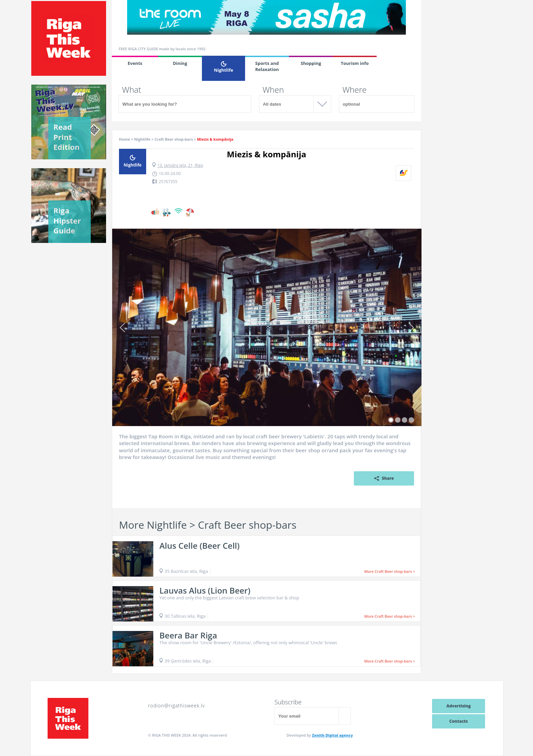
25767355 (168, 182)
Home (125, 139)
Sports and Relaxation (267, 66)
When (273, 90)
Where (354, 90)
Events (135, 63)
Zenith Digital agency (332, 735)
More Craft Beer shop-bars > (390, 571)
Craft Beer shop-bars (174, 139)
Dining (180, 63)
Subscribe (288, 702)
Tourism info (355, 63)
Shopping (311, 63)
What (132, 90)
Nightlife (223, 67)
